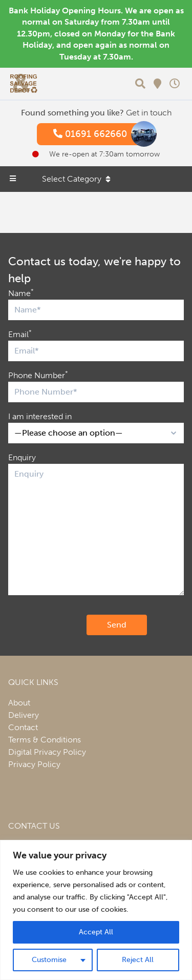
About (19, 703)
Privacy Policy (34, 764)
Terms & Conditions (45, 740)
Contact (23, 727)
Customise (49, 960)
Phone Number (38, 375)
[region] (96, 910)
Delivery (24, 715)
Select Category (76, 179)
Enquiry (22, 457)
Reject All (138, 960)
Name (21, 293)
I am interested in (40, 416)
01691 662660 (100, 134)
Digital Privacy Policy (47, 752)
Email (20, 334)
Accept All (96, 932)
